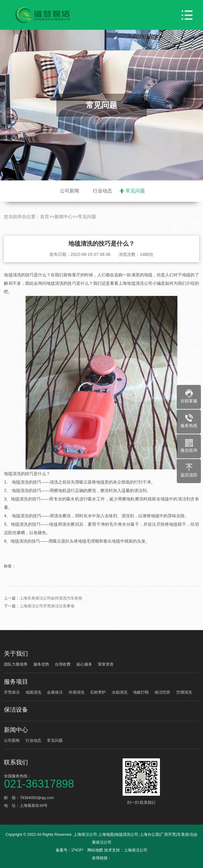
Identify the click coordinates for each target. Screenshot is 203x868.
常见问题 (135, 191)
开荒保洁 (12, 692)
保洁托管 (162, 692)
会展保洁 (55, 692)
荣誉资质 (106, 664)
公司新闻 (70, 191)
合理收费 (63, 664)
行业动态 (102, 191)
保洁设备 (16, 710)
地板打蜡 (141, 692)
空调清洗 (184, 692)
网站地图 (95, 850)
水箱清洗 (120, 692)
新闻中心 (64, 226)
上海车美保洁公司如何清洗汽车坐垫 (51, 608)
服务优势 (41, 664)
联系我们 (16, 762)
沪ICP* (77, 850)
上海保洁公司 (136, 850)
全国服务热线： (62, 781)
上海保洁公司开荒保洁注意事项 (47, 615)
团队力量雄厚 (16, 664)
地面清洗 (33, 692)
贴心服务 (84, 664)
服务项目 (16, 682)
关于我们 (16, 654)
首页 (45, 226)
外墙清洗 (77, 692)
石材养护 (98, 692)
